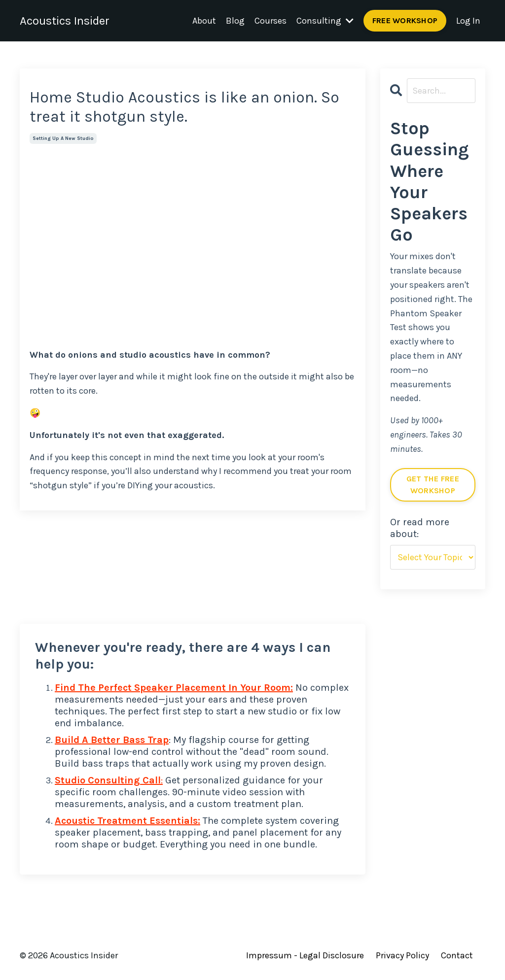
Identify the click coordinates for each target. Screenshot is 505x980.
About (204, 21)
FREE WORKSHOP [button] (405, 20)
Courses (271, 21)
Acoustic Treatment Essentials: (127, 821)
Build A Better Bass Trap (112, 740)
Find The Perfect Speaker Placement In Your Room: (174, 688)
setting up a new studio (63, 138)
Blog (235, 21)
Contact (457, 955)
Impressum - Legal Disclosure (305, 955)
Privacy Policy (402, 955)
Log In (468, 21)
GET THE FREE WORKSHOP (433, 485)
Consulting (325, 21)
